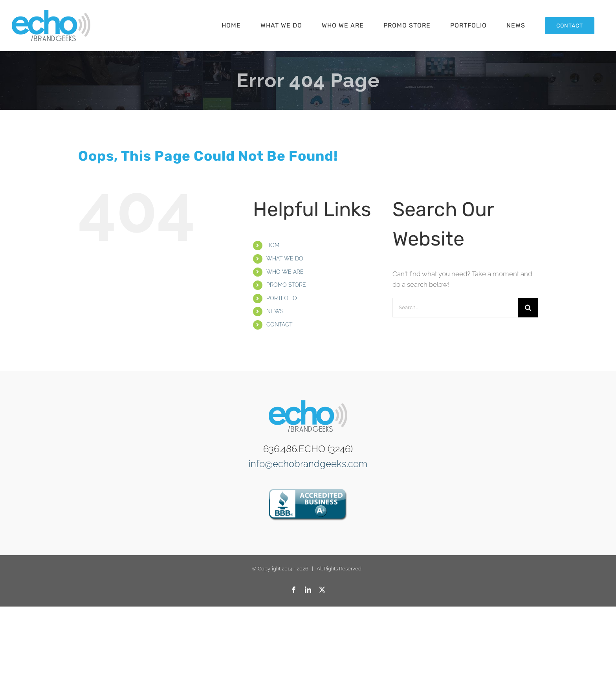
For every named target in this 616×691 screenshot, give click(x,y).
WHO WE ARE (285, 272)
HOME (275, 245)
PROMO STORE (286, 285)
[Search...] (455, 308)
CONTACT (279, 324)
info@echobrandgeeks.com (308, 464)
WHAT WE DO (285, 258)
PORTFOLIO (282, 298)
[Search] (528, 308)
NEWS (275, 311)
